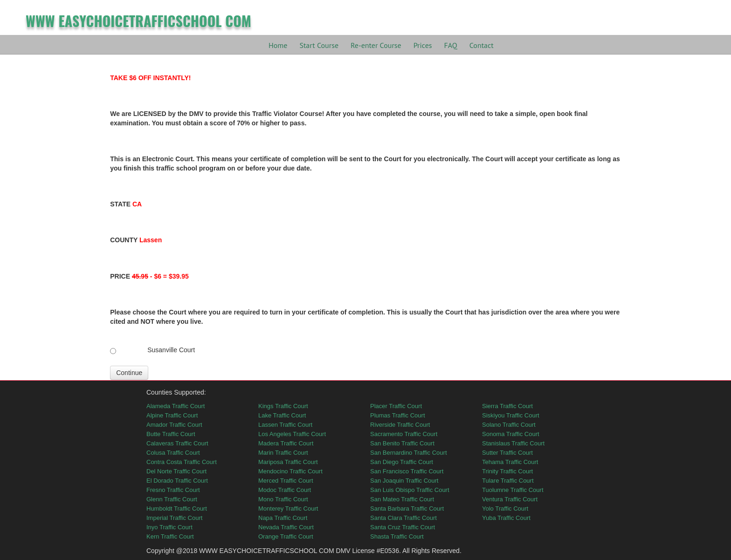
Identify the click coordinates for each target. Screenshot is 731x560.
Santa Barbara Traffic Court (407, 509)
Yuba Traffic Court (506, 518)
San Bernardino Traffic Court (409, 453)
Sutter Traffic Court (507, 453)
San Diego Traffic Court (402, 462)
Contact (482, 45)
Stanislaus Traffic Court (513, 443)
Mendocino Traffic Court (290, 471)
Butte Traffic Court (171, 434)
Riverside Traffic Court (400, 425)
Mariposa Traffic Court (288, 462)
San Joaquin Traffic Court (404, 481)
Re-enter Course (376, 45)
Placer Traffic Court (396, 406)
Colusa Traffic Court (173, 453)
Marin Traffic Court (283, 453)
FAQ (451, 45)
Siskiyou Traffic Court (511, 415)
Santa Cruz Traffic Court (403, 527)
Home (278, 45)
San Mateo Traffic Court (402, 499)
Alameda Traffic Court (176, 406)
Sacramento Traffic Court (404, 434)
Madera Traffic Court (286, 443)
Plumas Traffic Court (398, 415)
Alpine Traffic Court (172, 415)
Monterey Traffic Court (288, 509)
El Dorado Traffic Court (177, 481)
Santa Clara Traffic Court (403, 518)
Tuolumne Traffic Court (513, 490)
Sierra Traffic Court (507, 406)
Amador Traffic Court (174, 425)
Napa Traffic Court (283, 518)
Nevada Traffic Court (286, 527)
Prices (423, 45)
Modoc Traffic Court (285, 490)
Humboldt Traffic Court (177, 509)
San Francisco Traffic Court (407, 471)
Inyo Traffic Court (169, 527)
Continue (129, 373)
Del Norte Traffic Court (176, 471)
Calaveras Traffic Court (177, 443)
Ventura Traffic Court (510, 499)
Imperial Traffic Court (174, 518)
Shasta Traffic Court (397, 536)
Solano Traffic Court (509, 425)
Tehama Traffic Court (510, 462)
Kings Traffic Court (283, 406)
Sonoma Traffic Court (511, 434)
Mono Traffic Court (283, 499)
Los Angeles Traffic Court (292, 434)
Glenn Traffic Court (172, 499)
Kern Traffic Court (170, 536)
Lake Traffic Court (282, 415)
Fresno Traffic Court (173, 490)
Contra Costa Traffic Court (182, 462)
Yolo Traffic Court (505, 509)
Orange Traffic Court (286, 536)
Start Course (319, 45)
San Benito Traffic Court (402, 443)
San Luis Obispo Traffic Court (410, 490)
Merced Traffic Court (286, 481)
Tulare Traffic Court (508, 481)
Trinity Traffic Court (507, 471)
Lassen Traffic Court (285, 425)
